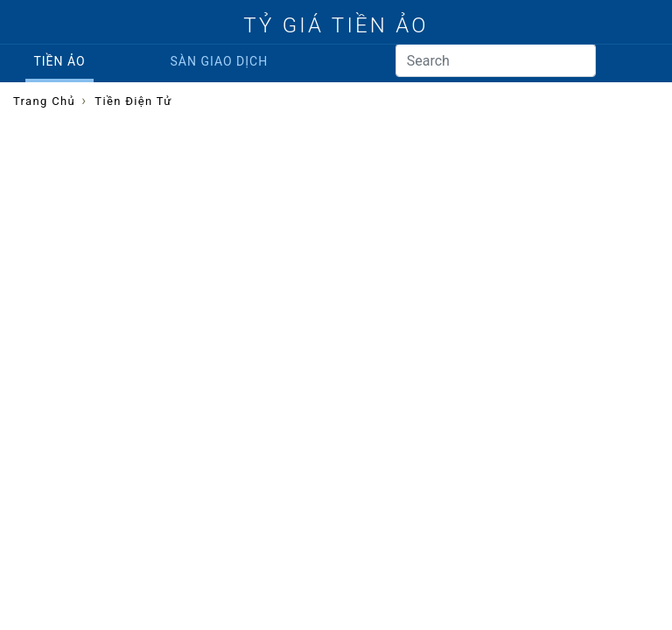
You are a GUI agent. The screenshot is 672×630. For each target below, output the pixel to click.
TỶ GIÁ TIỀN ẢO (336, 25)
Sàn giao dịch (220, 61)
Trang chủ (44, 101)
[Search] (496, 60)
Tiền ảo (59, 61)
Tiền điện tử (133, 101)
